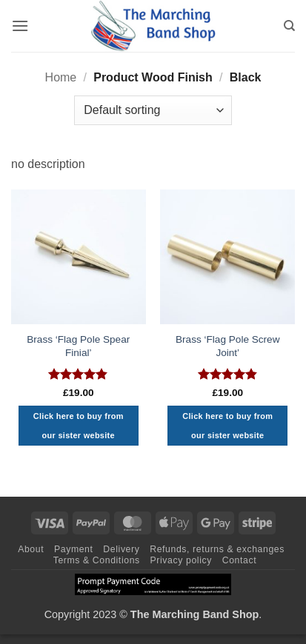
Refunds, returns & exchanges (217, 549)
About (31, 549)
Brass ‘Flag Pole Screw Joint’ (228, 346)
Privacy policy (181, 560)
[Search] (289, 26)
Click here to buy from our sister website (79, 426)
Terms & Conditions (97, 560)
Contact (239, 560)
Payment (74, 549)
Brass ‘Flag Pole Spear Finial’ (78, 346)
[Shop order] (153, 110)
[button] (20, 26)
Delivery (121, 549)
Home (61, 77)
